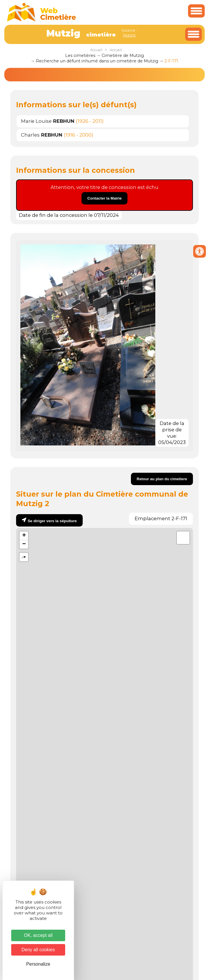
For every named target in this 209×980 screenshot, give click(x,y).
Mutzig (129, 35)
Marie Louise (48, 121)
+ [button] (24, 536)
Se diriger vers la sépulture (52, 521)
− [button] (24, 544)
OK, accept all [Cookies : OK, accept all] (38, 935)
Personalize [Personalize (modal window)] (38, 964)
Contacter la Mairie (104, 198)
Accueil (96, 50)
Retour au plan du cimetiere (162, 479)
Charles (42, 135)
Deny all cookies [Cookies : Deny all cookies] (38, 950)
